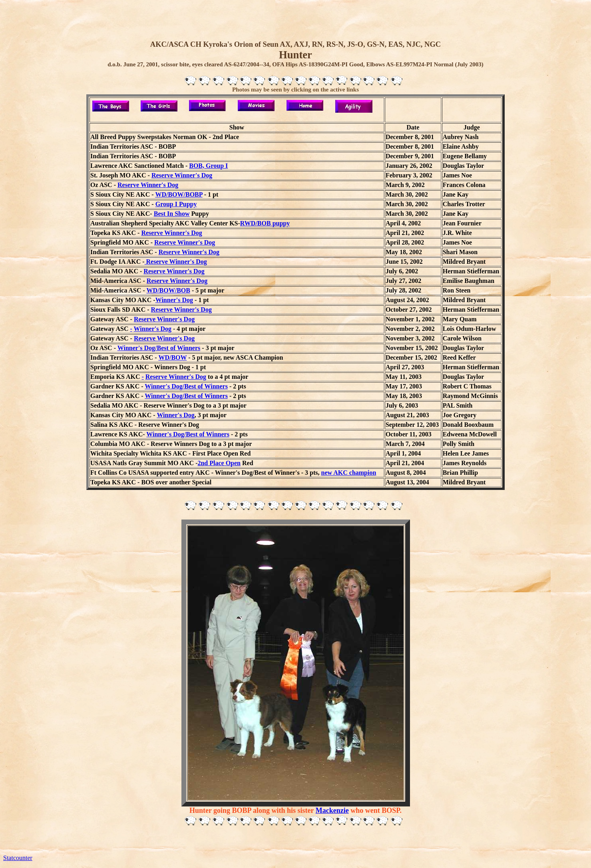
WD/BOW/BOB (168, 290)
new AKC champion (349, 473)
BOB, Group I (208, 166)
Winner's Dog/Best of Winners (159, 348)
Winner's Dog (174, 300)
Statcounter (18, 858)
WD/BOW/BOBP (179, 194)
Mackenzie (332, 810)
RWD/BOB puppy (265, 223)
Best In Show (172, 214)
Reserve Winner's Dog (182, 175)
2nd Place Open (219, 463)
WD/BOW (172, 357)
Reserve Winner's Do (163, 338)
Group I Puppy (176, 204)
